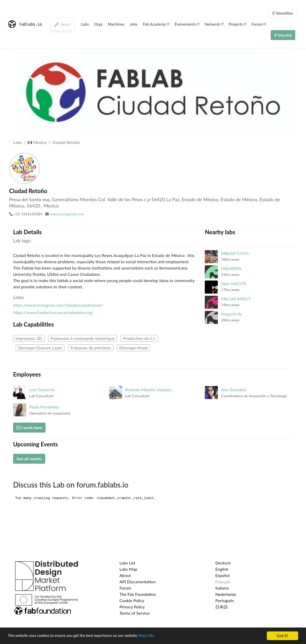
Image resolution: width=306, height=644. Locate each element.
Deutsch (223, 563)
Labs (85, 24)
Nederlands (226, 594)
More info (161, 636)
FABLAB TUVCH (235, 253)
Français (223, 582)
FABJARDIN (231, 269)
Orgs (98, 24)
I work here (29, 427)
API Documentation (138, 582)
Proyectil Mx (231, 314)
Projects (237, 24)
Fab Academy (156, 24)
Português (225, 600)
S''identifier (283, 13)
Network (214, 24)
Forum (259, 24)
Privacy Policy (132, 607)
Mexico (37, 142)
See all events (29, 459)
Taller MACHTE (234, 284)
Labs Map (128, 569)
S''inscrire (283, 35)
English (222, 569)
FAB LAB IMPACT (236, 299)
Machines (116, 24)
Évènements (187, 24)
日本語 (222, 607)
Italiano (222, 588)
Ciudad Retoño (66, 142)
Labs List (127, 563)
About (125, 575)
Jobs (134, 24)
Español (222, 575)
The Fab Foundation (138, 594)
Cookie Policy (132, 600)
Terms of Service (135, 613)
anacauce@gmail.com (67, 214)
